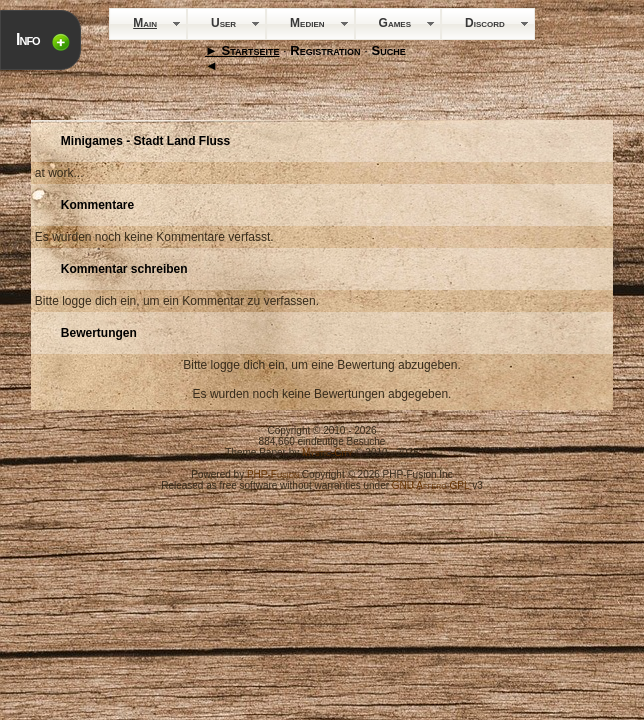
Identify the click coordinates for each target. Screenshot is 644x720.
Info (28, 39)
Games (395, 23)
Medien (307, 23)
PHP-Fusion (273, 474)
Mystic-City (327, 452)
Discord (485, 23)
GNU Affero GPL (431, 485)
